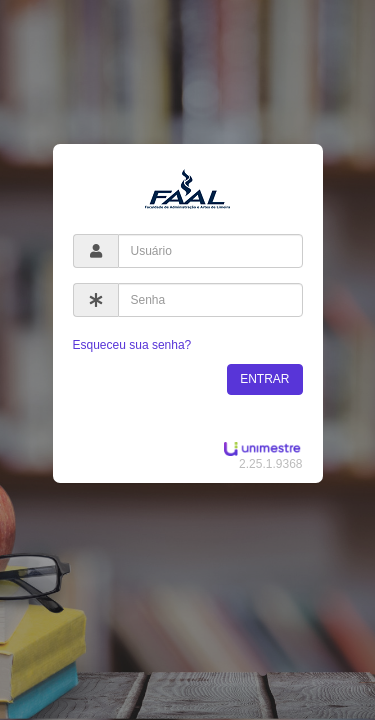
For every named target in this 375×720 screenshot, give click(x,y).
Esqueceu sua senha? (132, 345)
